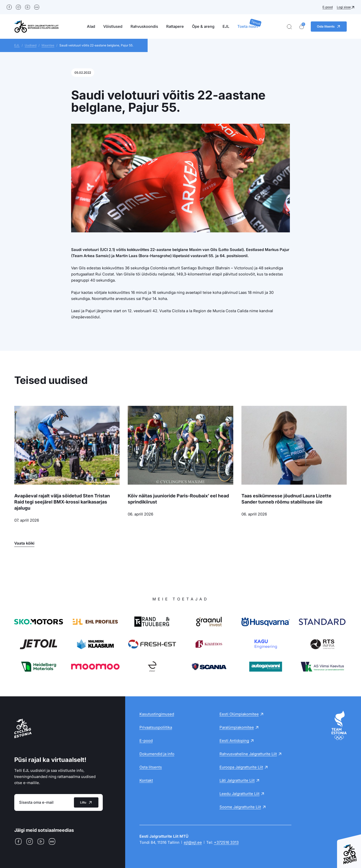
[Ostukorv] (302, 27)
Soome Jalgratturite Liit (240, 807)
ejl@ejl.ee (193, 842)
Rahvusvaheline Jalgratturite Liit (248, 754)
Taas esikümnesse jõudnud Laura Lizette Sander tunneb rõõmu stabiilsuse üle (286, 499)
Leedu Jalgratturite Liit (240, 794)
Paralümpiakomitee (237, 727)
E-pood (328, 7)
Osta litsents (151, 767)
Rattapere (175, 26)
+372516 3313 (226, 842)
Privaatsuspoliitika (156, 727)
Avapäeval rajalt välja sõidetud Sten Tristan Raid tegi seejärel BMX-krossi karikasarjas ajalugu (62, 502)
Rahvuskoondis (144, 26)
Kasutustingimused (157, 714)
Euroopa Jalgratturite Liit (241, 767)
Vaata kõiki (24, 543)
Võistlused (113, 26)
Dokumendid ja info (157, 754)
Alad (91, 26)
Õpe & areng (203, 26)
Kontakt (146, 780)
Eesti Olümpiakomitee (239, 714)
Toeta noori (248, 26)
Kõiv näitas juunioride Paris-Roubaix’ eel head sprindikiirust (178, 499)
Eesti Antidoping (234, 741)
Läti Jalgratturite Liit (237, 780)
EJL (226, 26)
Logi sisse (344, 7)
